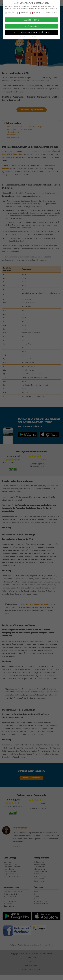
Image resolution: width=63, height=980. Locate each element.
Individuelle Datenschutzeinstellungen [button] (31, 32)
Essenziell (10, 13)
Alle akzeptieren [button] (32, 20)
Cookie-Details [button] (21, 37)
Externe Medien (50, 13)
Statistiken (23, 13)
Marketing (35, 13)
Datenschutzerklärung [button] (33, 37)
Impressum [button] (43, 37)
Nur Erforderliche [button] (31, 26)
